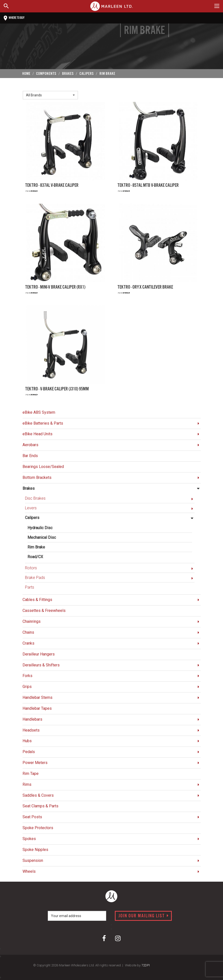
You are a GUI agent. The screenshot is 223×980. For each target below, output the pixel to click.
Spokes (29, 839)
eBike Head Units (37, 434)
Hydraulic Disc (40, 528)
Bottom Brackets (37, 477)
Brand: (29, 87)
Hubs (27, 741)
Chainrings (32, 621)
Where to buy (14, 18)
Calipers (32, 518)
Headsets (31, 730)
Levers (31, 508)
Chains (28, 632)
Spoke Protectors (38, 828)
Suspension (33, 860)
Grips (27, 687)
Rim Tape (31, 774)
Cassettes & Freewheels (44, 611)
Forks (27, 676)
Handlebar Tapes (37, 708)
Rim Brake (36, 547)
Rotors (31, 568)
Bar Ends (30, 456)
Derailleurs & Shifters (41, 665)
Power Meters (35, 763)
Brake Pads (35, 578)
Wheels (29, 871)
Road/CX (35, 557)
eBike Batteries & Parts (43, 423)
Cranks (28, 643)
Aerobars (30, 445)
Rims (27, 784)
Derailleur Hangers (39, 654)
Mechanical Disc (42, 537)
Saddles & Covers (38, 795)
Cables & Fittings (37, 600)
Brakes (29, 488)
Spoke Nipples (35, 850)
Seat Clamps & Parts (40, 806)
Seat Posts (32, 817)
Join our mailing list (144, 916)
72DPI (146, 965)
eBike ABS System (39, 412)
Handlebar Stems (37, 697)
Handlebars (32, 719)
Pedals (29, 752)
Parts (30, 587)
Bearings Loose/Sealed (43, 467)
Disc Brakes (35, 498)
